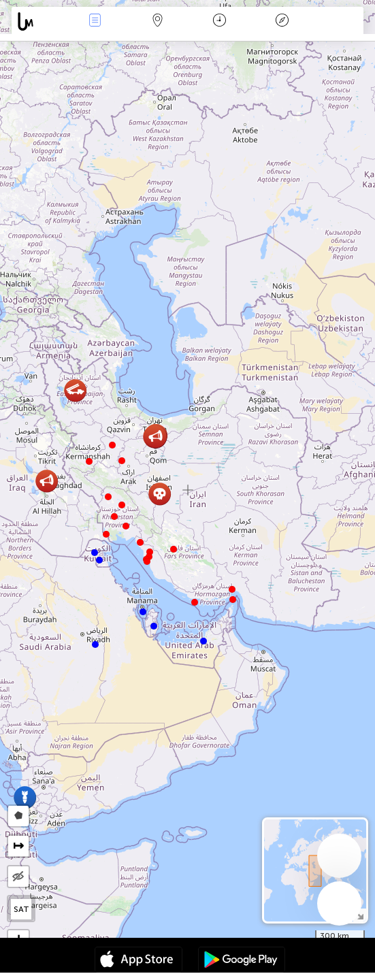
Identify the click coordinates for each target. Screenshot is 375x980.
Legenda (282, 21)
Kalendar (219, 21)
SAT (21, 909)
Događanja (95, 21)
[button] (233, 600)
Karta (157, 21)
